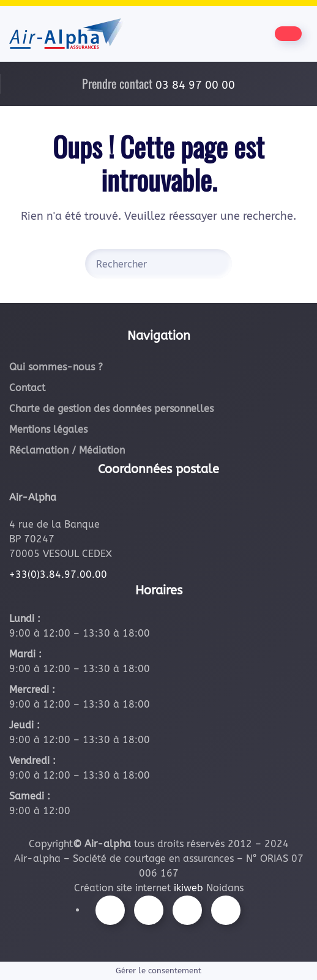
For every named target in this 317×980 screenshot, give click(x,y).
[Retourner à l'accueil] (67, 34)
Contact (27, 388)
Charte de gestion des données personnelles (111, 409)
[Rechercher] (158, 264)
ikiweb (188, 888)
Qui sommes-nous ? (56, 367)
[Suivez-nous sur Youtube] (187, 910)
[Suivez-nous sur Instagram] (149, 910)
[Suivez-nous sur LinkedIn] (226, 910)
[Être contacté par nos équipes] (288, 34)
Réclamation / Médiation (67, 450)
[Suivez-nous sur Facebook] (110, 910)
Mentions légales (48, 429)
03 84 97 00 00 (195, 85)
